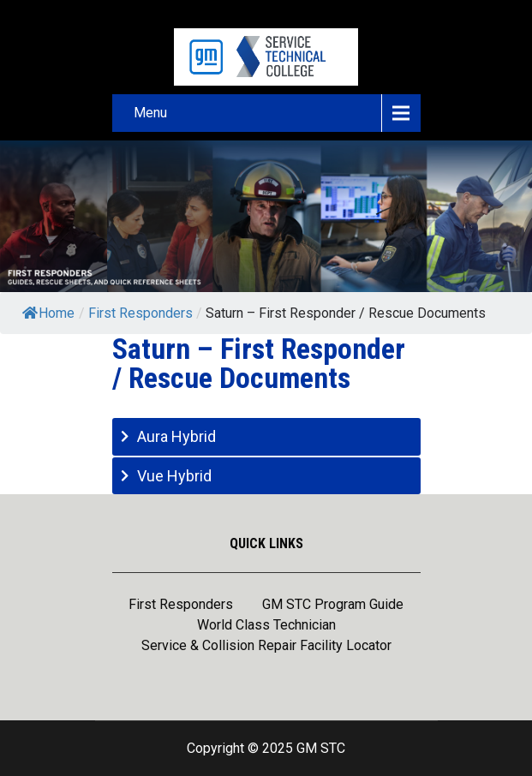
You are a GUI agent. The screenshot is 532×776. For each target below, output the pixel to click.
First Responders (181, 606)
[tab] (266, 436)
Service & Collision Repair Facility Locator (266, 647)
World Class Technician (266, 626)
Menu (150, 113)
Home (48, 313)
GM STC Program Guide (333, 606)
